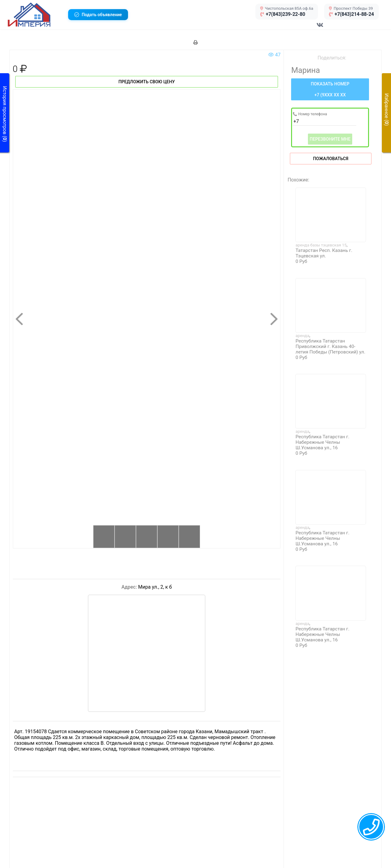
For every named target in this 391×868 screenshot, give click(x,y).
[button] (36, 15)
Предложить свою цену (147, 82)
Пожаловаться (331, 159)
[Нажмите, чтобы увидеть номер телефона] (330, 89)
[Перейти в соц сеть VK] (320, 28)
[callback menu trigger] (371, 827)
